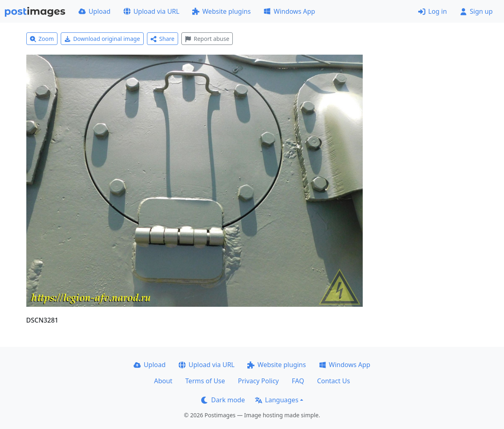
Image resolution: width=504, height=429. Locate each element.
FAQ (298, 381)
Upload (95, 11)
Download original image (102, 39)
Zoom (42, 39)
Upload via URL (151, 11)
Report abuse (207, 39)
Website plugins (221, 11)
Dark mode (223, 400)
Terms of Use (205, 381)
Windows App (289, 11)
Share (163, 39)
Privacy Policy (258, 381)
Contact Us (333, 381)
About (163, 381)
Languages (277, 400)
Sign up (476, 11)
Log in (433, 11)
